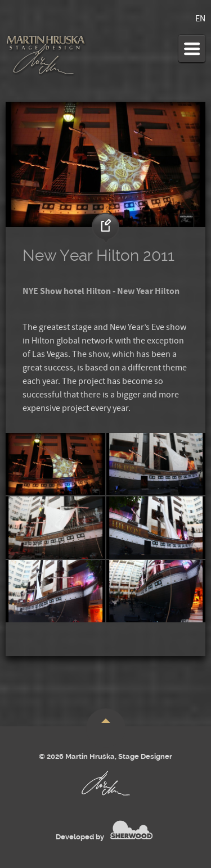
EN (200, 19)
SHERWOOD (131, 830)
